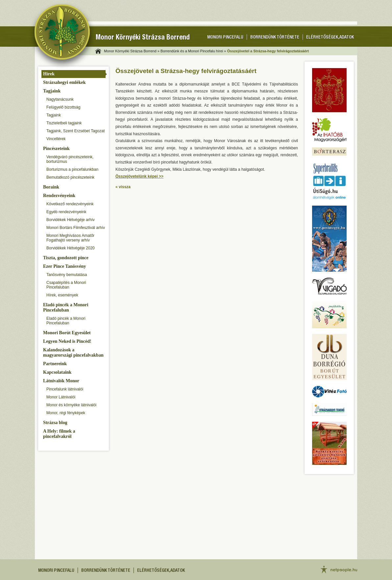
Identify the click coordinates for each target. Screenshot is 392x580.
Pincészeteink (56, 149)
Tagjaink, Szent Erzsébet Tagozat (75, 131)
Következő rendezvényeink (70, 204)
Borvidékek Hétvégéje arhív (71, 220)
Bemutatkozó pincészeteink (70, 177)
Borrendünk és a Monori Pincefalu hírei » (193, 51)
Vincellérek (56, 139)
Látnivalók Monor (61, 381)
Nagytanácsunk (60, 99)
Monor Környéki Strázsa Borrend (143, 38)
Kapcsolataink (57, 372)
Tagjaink (52, 91)
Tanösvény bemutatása (67, 275)
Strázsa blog (55, 423)
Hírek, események (62, 295)
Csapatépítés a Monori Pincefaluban (66, 285)
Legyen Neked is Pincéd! (67, 341)
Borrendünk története (275, 38)
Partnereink (55, 364)
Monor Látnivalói (61, 397)
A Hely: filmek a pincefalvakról (59, 434)
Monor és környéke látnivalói (71, 405)
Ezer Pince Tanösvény (64, 266)
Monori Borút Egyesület (67, 333)
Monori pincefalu (225, 38)
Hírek (49, 74)
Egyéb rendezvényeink (66, 212)
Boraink (51, 187)
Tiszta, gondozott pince (66, 258)
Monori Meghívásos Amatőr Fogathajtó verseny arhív (70, 238)
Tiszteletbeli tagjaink (64, 123)
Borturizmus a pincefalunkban (72, 169)
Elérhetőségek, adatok (330, 38)
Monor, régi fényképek (66, 413)
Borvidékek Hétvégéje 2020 (71, 248)
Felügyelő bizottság (63, 107)
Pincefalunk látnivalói (65, 389)
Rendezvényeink (59, 196)
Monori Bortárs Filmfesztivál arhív (76, 228)
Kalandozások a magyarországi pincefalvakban (73, 353)
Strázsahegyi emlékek (64, 82)
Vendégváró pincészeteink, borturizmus (70, 159)
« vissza (123, 187)
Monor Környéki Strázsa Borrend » (132, 51)
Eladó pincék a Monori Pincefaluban (66, 307)
